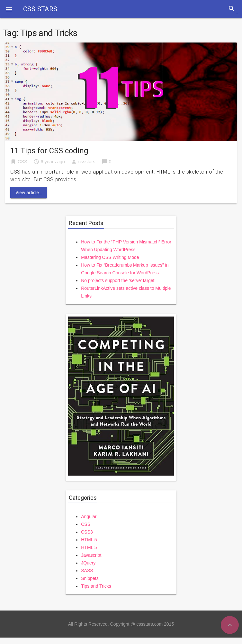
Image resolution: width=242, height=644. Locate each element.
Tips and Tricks (96, 586)
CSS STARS (40, 9)
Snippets (90, 578)
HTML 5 (89, 540)
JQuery (88, 563)
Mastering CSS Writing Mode (110, 257)
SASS (87, 571)
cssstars (87, 162)
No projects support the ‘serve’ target (118, 280)
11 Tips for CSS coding (49, 151)
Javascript (91, 555)
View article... (29, 193)
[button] (9, 9)
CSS (22, 162)
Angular (89, 516)
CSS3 (87, 532)
